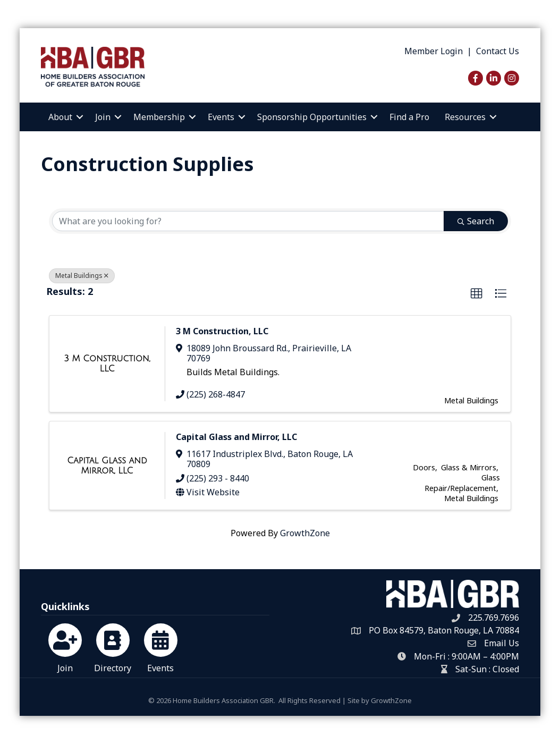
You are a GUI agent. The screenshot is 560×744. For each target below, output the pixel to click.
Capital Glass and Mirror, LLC (236, 437)
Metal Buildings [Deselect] (82, 276)
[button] (477, 294)
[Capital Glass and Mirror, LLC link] (107, 466)
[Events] (161, 646)
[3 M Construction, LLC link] (107, 364)
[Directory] (113, 646)
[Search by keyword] (248, 221)
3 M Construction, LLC (222, 331)
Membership (159, 117)
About (60, 117)
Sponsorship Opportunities (312, 117)
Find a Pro (409, 117)
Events (221, 117)
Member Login (434, 51)
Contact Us (498, 51)
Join (103, 117)
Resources (465, 117)
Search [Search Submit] (476, 221)
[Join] (65, 646)
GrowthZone (305, 533)
